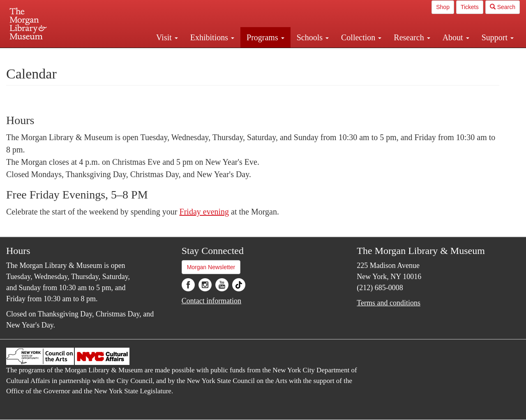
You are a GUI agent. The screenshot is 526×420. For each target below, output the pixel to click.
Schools (313, 37)
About (456, 37)
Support (498, 37)
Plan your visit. (165, 55)
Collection (361, 37)
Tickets (470, 7)
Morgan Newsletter (211, 267)
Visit (167, 37)
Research (412, 37)
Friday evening (204, 212)
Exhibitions (212, 37)
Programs (265, 37)
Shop (443, 7)
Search (503, 7)
